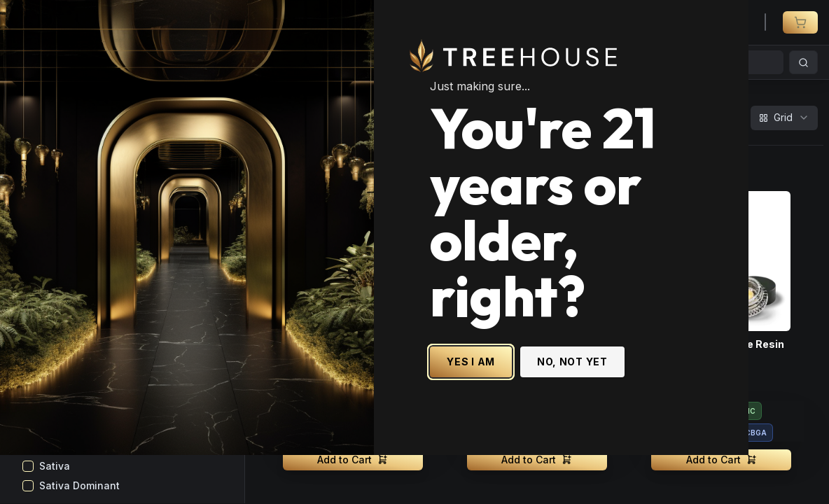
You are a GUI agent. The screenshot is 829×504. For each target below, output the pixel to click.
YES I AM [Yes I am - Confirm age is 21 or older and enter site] (511, 386)
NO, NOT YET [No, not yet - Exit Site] (613, 386)
